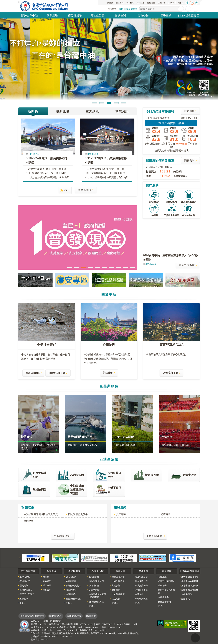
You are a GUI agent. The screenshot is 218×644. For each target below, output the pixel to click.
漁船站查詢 (71, 594)
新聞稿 (33, 111)
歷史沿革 (24, 585)
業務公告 (143, 15)
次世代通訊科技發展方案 (97, 268)
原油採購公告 (141, 585)
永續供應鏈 (187, 594)
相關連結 (120, 507)
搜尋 (181, 9)
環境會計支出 (141, 599)
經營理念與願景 (27, 594)
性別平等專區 (118, 581)
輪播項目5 (124, 103)
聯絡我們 (91, 616)
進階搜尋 (188, 9)
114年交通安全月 (91, 268)
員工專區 (121, 514)
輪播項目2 (102, 103)
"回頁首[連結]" (195, 638)
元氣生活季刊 (164, 602)
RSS (66, 190)
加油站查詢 (71, 577)
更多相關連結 (154, 536)
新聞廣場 (52, 15)
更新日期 (35, 639)
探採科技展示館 (96, 581)
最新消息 (185, 599)
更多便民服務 (198, 217)
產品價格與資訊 (73, 599)
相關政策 (28, 507)
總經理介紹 (25, 581)
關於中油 (109, 294)
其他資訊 (116, 585)
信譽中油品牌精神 (190, 581)
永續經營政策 (26, 590)
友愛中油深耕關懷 (190, 590)
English (171, 3)
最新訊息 (63, 111)
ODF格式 (130, 3)
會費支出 (139, 594)
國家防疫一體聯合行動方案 (104, 268)
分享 (195, 9)
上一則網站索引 (20, 558)
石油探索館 (94, 577)
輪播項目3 (109, 103)
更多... (23, 603)
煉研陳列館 (94, 585)
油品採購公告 (141, 581)
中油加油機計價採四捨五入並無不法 (43, 514)
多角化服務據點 (73, 585)
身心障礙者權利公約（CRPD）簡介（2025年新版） (118, 268)
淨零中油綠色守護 (190, 585)
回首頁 (110, 3)
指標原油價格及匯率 (160, 161)
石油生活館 (98, 15)
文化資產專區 (118, 594)
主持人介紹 (25, 577)
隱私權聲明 (55, 616)
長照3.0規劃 (125, 268)
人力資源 (116, 599)
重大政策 (92, 111)
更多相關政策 (62, 536)
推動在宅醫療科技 (132, 268)
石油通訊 (162, 577)
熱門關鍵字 (113, 8)
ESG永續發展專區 (189, 15)
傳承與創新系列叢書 (167, 591)
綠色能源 (116, 590)
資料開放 (140, 3)
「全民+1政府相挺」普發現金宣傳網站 (84, 268)
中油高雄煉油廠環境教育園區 (97, 596)
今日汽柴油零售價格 (160, 111)
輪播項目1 (94, 103)
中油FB (180, 3)
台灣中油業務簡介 (167, 581)
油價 (121, 9)
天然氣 (134, 9)
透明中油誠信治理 (190, 577)
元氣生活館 (94, 590)
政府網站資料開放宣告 (32, 616)
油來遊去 (162, 585)
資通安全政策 (74, 616)
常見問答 (161, 3)
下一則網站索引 (198, 558)
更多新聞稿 (85, 190)
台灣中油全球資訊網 (44, 6)
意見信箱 (151, 3)
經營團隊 (24, 599)
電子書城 (166, 15)
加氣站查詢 (71, 590)
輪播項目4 (116, 103)
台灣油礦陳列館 (96, 602)
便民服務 (152, 185)
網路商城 (165, 514)
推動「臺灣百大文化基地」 (111, 268)
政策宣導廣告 (118, 577)
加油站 (127, 9)
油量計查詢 (71, 581)
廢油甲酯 (29, 521)
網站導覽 (120, 3)
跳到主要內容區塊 (2, 2)
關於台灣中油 (30, 15)
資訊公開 (120, 15)
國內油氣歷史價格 (78, 514)
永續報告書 (163, 597)
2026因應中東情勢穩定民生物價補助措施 (77, 268)
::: (19, 568)
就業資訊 (122, 111)
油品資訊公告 (141, 577)
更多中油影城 (187, 265)
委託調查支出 (141, 590)
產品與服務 (75, 15)
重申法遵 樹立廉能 (70, 268)
